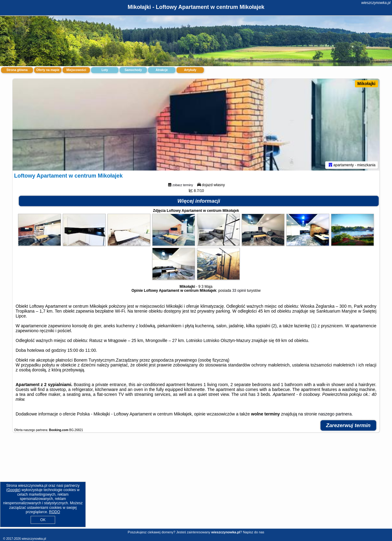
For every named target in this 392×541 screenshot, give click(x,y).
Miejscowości (76, 70)
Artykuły (190, 70)
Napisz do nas (254, 532)
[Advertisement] (196, 484)
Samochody (133, 70)
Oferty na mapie (48, 70)
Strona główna (17, 70)
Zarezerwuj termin (349, 425)
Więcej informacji (199, 201)
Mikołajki (366, 84)
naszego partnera (335, 414)
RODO (55, 512)
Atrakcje (162, 70)
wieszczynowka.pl (376, 3)
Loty (105, 70)
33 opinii (239, 291)
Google (13, 490)
